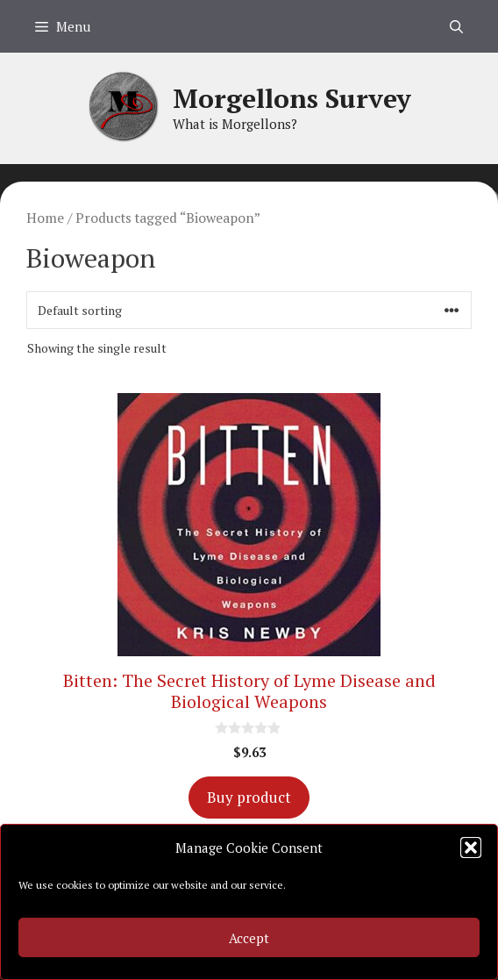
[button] (471, 848)
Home (45, 218)
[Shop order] (249, 310)
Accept (249, 938)
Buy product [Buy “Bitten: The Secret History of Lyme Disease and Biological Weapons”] (249, 797)
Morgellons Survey (292, 98)
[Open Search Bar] (456, 26)
